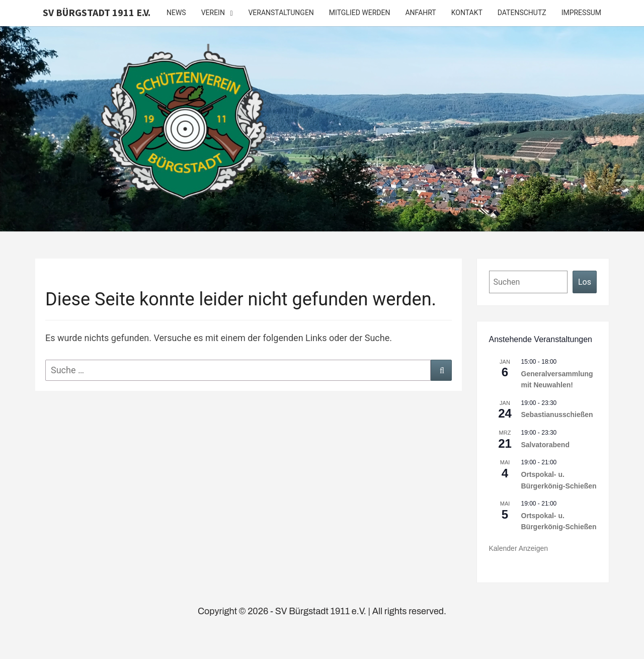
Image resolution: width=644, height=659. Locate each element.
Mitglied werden (360, 13)
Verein (213, 13)
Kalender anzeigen (519, 548)
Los (585, 282)
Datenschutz (522, 13)
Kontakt (467, 13)
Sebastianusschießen (557, 415)
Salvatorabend (545, 445)
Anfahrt (420, 13)
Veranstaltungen (281, 13)
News (176, 13)
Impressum (581, 13)
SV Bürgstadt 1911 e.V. (97, 12)
